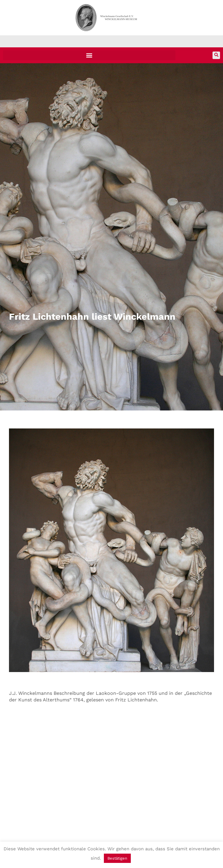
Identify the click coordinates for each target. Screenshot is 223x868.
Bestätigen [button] (117, 858)
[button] (89, 55)
